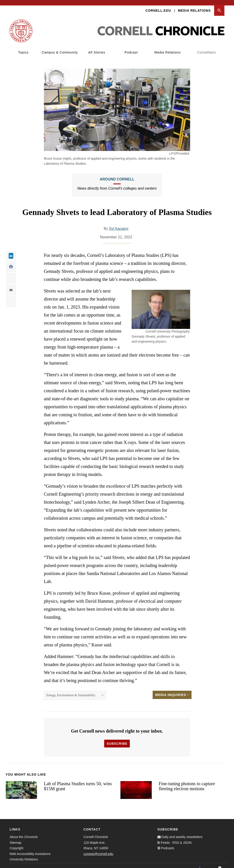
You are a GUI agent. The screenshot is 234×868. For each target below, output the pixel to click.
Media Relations (194, 6)
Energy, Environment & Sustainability (71, 691)
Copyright (16, 844)
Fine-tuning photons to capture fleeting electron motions (187, 782)
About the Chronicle (24, 833)
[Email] (220, 863)
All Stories (97, 48)
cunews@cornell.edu (98, 849)
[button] (219, 6)
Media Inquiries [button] (172, 690)
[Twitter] (210, 863)
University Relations (24, 855)
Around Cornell (117, 175)
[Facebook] (200, 863)
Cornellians (207, 48)
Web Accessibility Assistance (30, 849)
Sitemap (15, 838)
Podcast (131, 48)
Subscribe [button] (117, 739)
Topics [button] (23, 48)
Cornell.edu (158, 6)
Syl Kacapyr (119, 224)
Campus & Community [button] (60, 48)
